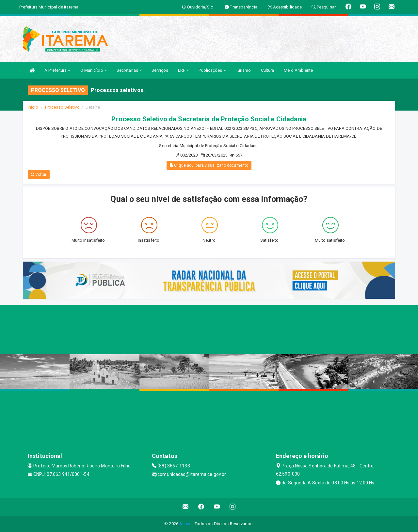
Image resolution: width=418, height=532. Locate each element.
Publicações (212, 70)
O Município (94, 70)
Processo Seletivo (62, 107)
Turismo (243, 70)
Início (33, 107)
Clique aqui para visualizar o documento (209, 165)
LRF (184, 70)
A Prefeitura (57, 70)
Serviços (160, 70)
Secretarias (129, 70)
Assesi (186, 524)
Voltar (39, 175)
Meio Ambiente (298, 70)
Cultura (268, 70)
